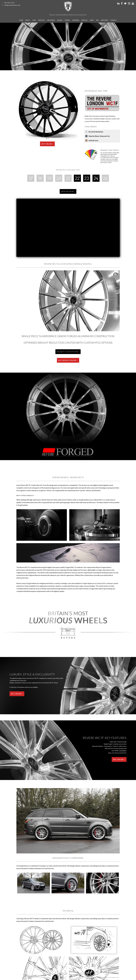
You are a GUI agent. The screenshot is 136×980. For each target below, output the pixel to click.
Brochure (105, 20)
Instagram (51, 20)
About (28, 20)
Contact (114, 20)
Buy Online (47, 144)
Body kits (41, 20)
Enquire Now (68, 191)
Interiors (76, 20)
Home (21, 20)
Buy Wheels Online (68, 360)
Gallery (60, 20)
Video (92, 20)
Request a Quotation (68, 352)
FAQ (97, 20)
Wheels (67, 20)
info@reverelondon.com (12, 5)
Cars (34, 20)
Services (84, 20)
